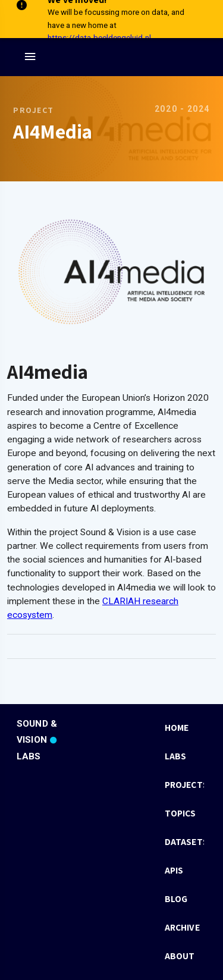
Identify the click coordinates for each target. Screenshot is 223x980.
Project (34, 110)
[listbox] (184, 842)
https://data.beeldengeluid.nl (99, 37)
